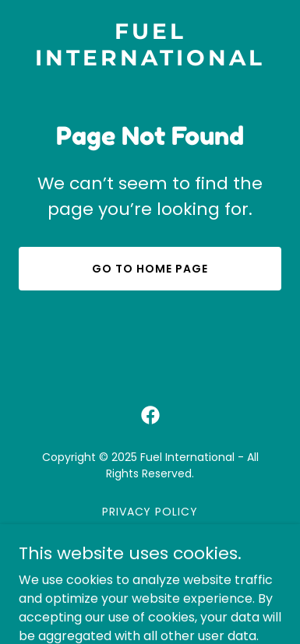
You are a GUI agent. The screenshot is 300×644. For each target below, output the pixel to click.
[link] (150, 61)
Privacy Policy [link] (150, 512)
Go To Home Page (150, 269)
